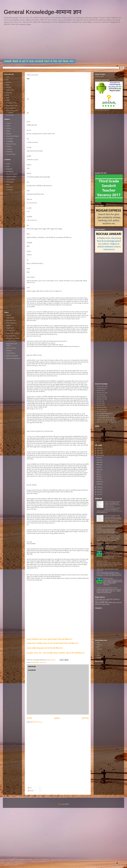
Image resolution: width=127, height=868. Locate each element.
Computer (9, 149)
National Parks (11, 353)
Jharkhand (9, 187)
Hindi (8, 131)
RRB (8, 100)
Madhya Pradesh (11, 177)
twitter (98, 643)
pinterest (99, 657)
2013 (98, 492)
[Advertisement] (49, 43)
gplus (98, 647)
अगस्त (98, 467)
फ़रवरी (98, 482)
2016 (98, 455)
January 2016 (100, 397)
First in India (10, 318)
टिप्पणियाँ (31, 791)
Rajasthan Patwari (12, 105)
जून (98, 472)
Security (9, 87)
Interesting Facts (11, 323)
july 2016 (99, 390)
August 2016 (100, 388)
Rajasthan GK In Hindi (103, 544)
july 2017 (99, 401)
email (98, 653)
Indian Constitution (12, 356)
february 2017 (100, 399)
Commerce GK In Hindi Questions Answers (108, 536)
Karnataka (9, 190)
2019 (98, 448)
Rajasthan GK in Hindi (109, 552)
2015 (98, 487)
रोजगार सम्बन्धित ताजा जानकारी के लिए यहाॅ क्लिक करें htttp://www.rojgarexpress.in (107, 600)
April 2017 (99, 405)
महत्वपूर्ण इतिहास (35, 662)
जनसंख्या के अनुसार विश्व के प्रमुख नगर (106, 420)
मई (97, 474)
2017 (98, 453)
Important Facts (11, 320)
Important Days (11, 336)
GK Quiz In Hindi (108, 578)
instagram (99, 649)
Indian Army (10, 90)
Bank (8, 77)
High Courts (10, 328)
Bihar (8, 184)
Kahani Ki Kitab (99, 76)
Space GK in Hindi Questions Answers (107, 588)
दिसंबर (98, 457)
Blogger (60, 804)
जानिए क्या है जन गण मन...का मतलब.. (105, 422)
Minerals (9, 351)
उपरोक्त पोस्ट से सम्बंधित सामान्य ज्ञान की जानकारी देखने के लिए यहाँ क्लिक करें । (53, 643)
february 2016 (100, 386)
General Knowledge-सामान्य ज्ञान (43, 12)
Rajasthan (9, 169)
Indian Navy (10, 115)
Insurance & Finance (13, 136)
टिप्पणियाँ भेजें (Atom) (37, 722)
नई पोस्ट (29, 718)
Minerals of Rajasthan (13, 358)
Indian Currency (11, 341)
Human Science (11, 144)
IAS (7, 98)
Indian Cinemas (11, 348)
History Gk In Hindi (102, 561)
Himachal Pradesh (12, 174)
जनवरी (98, 484)
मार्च (98, 479)
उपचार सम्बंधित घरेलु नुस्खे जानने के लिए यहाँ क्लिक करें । (45, 648)
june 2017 (99, 403)
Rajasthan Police (11, 103)
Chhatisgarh (10, 182)
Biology (9, 134)
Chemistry (9, 152)
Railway (9, 82)
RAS (8, 95)
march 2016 (43, 662)
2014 (98, 489)
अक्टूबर (98, 462)
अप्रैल (98, 477)
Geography (10, 141)
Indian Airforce (11, 108)
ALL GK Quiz (100, 412)
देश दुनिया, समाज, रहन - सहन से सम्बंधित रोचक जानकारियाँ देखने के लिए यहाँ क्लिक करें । (56, 653)
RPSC (8, 85)
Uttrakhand (10, 171)
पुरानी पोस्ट (85, 718)
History (8, 128)
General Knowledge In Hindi (112, 516)
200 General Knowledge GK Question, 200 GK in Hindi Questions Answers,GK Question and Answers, (109, 526)
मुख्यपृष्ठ (57, 718)
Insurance (9, 93)
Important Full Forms (13, 338)
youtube (99, 655)
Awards (8, 315)
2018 (98, 451)
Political (9, 146)
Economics (10, 139)
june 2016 (99, 395)
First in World (10, 331)
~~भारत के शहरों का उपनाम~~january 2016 (107, 418)
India (8, 166)
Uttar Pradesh (10, 179)
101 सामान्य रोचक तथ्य (102, 416)
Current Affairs (11, 154)
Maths (8, 126)
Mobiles (9, 325)
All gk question (101, 409)
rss (97, 651)
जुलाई (98, 470)
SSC (8, 80)
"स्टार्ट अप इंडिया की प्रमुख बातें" (104, 414)
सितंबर (98, 465)
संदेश (30, 788)
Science (9, 123)
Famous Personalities (13, 333)
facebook (99, 645)
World (8, 164)
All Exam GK (100, 407)
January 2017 (100, 393)
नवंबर (98, 460)
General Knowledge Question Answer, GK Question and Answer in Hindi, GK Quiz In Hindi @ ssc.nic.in (112, 504)
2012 (98, 494)
